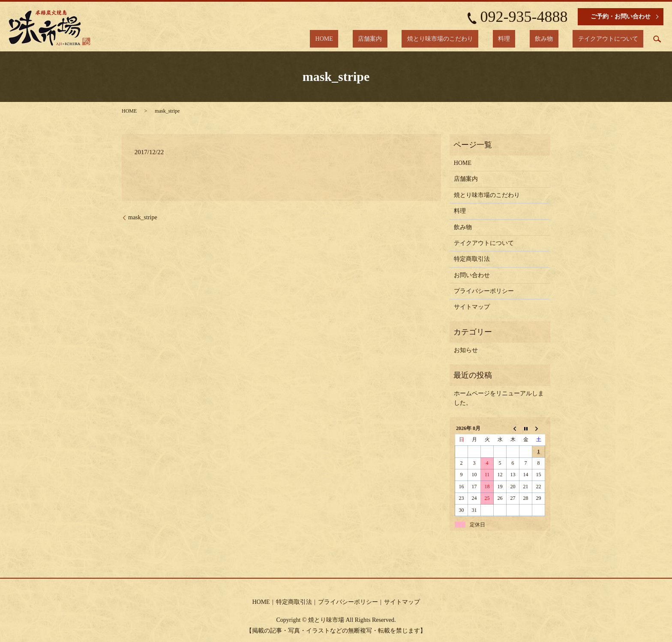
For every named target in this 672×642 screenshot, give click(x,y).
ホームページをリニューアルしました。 (499, 398)
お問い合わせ (472, 275)
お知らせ (466, 350)
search (657, 39)
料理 (531, 39)
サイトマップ (472, 307)
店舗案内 (418, 39)
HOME (382, 39)
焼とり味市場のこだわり (477, 39)
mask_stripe (143, 217)
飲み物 (560, 39)
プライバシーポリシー (484, 291)
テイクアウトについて (613, 39)
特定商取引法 (472, 259)
